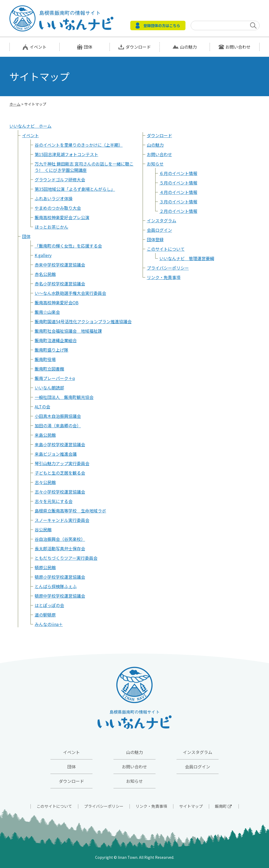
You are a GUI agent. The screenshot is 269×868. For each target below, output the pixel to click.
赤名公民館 (45, 274)
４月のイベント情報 (178, 192)
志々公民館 (45, 482)
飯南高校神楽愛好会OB (57, 302)
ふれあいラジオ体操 (54, 198)
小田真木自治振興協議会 (58, 416)
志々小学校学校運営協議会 (60, 492)
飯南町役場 (45, 359)
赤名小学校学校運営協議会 (60, 284)
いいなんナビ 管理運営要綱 (187, 258)
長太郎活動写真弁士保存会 (60, 548)
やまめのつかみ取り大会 (58, 208)
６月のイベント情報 (178, 173)
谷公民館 (43, 530)
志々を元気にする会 (54, 501)
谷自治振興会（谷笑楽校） (60, 539)
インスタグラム (162, 220)
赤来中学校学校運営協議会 (60, 265)
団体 (88, 47)
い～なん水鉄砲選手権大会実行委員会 (70, 293)
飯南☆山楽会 (47, 312)
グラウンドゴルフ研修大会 (60, 179)
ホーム (15, 104)
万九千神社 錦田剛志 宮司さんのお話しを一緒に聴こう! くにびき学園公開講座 (84, 167)
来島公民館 (45, 435)
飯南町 (223, 806)
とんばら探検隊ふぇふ (56, 586)
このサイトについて (166, 249)
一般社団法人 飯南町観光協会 (64, 397)
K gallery (43, 255)
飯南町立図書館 (49, 369)
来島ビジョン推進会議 (56, 454)
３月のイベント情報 (178, 202)
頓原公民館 (45, 567)
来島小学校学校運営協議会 (60, 444)
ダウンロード (138, 47)
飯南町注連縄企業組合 (56, 340)
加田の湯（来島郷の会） (58, 425)
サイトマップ (191, 806)
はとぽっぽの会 (49, 605)
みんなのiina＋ (49, 624)
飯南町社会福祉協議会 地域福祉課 (68, 331)
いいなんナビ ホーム (30, 126)
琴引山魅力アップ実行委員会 (62, 463)
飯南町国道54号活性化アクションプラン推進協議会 (83, 321)
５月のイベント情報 (178, 183)
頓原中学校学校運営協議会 (60, 596)
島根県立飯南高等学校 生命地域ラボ (70, 511)
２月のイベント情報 (178, 211)
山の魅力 (188, 47)
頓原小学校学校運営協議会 (60, 577)
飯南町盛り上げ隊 (51, 350)
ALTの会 (42, 407)
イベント (38, 47)
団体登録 (155, 239)
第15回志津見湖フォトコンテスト (66, 154)
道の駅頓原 (45, 615)
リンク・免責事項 (164, 277)
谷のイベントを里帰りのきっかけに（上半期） (79, 145)
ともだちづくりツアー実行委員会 (66, 558)
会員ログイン (159, 230)
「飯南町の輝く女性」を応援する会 (68, 246)
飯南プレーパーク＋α (55, 378)
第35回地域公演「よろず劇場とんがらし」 (75, 189)
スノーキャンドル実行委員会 (62, 520)
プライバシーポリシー (168, 268)
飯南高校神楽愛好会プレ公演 (62, 217)
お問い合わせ (238, 47)
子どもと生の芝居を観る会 (60, 473)
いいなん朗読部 (49, 388)
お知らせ (155, 164)
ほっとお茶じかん (51, 227)
